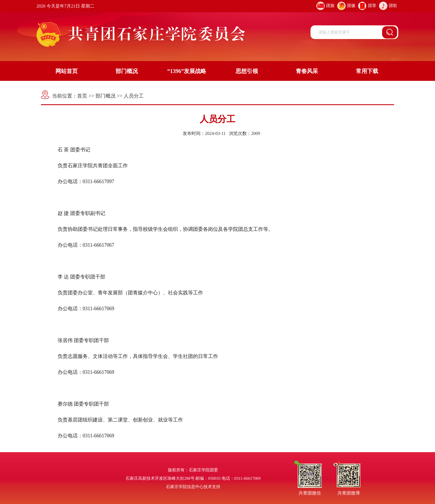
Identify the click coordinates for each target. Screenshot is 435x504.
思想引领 (247, 71)
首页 (82, 96)
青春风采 (307, 71)
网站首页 (67, 71)
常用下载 (367, 71)
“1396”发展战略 (187, 71)
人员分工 (134, 96)
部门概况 (127, 71)
